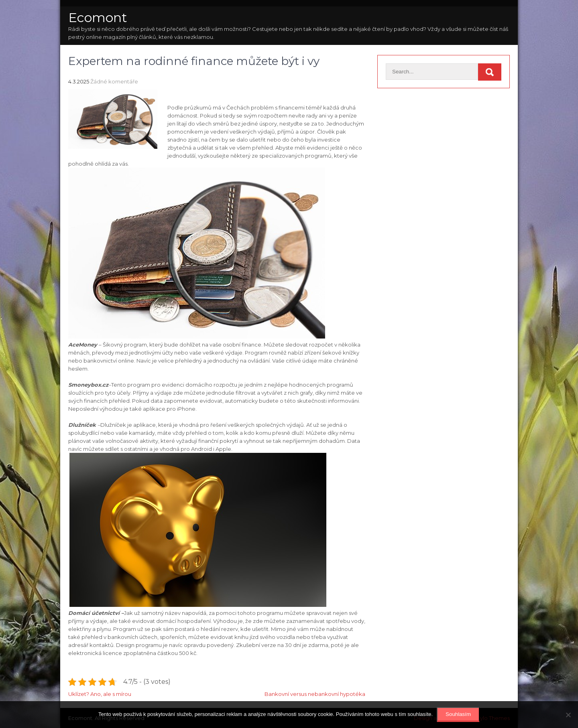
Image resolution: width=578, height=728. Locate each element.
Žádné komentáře (114, 81)
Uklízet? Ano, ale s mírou (100, 694)
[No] (568, 715)
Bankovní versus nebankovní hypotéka (315, 694)
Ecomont (98, 17)
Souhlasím (458, 714)
